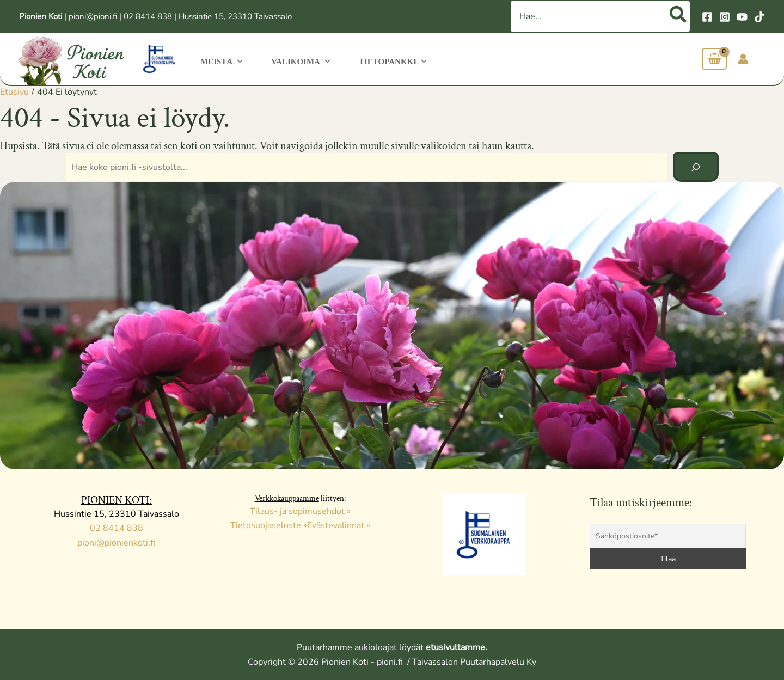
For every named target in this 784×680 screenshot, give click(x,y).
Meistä (221, 60)
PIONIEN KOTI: (117, 500)
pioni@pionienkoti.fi (116, 543)
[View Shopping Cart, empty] (714, 59)
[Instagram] (725, 17)
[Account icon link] (743, 59)
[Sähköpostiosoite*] (668, 536)
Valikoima (297, 60)
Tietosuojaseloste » (269, 525)
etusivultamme (455, 647)
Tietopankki (385, 60)
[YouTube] (742, 17)
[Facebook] (707, 17)
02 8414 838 (148, 16)
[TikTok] (759, 17)
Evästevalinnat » (339, 525)
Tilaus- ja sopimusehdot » (300, 511)
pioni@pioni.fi (93, 16)
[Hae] (679, 16)
